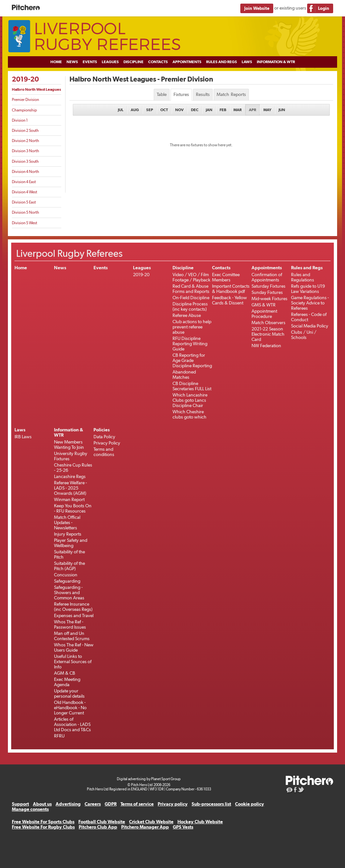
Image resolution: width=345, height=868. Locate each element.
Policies (102, 430)
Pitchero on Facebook (295, 790)
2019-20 (25, 79)
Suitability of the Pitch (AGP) (69, 566)
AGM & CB (65, 673)
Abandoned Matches (184, 374)
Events (90, 62)
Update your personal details (69, 693)
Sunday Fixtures (267, 292)
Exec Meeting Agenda (67, 682)
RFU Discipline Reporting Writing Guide (190, 344)
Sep (150, 110)
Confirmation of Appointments (267, 277)
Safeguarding (67, 581)
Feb (223, 110)
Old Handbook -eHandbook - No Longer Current (70, 708)
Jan (209, 110)
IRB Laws (23, 437)
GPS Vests (183, 827)
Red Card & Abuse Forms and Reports (191, 289)
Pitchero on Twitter (301, 790)
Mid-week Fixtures (269, 299)
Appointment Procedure (264, 314)
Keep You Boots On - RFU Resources (73, 508)
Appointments (187, 62)
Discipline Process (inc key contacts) (190, 306)
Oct (164, 110)
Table (162, 94)
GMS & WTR (264, 305)
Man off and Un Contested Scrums (72, 636)
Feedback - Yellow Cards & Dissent (229, 300)
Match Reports (231, 94)
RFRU (59, 736)
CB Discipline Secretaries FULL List (192, 386)
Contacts (158, 62)
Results (203, 94)
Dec (195, 110)
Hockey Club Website (200, 822)
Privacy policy (173, 804)
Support (20, 804)
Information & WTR (276, 62)
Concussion (66, 575)
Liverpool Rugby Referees (172, 36)
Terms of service (137, 804)
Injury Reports (68, 534)
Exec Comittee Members (226, 277)
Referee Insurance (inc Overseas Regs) (73, 607)
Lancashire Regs (70, 476)
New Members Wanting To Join (69, 445)
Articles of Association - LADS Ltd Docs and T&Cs (72, 724)
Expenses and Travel (74, 615)
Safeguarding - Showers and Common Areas (69, 592)
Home (56, 62)
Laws (247, 62)
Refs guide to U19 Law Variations (308, 289)
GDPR (111, 804)
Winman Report (69, 499)
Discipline (133, 62)
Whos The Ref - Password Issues (70, 624)
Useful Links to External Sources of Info (73, 662)
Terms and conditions (104, 452)
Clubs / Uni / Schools (304, 335)
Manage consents (30, 809)
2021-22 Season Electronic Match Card (268, 334)
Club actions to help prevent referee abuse (192, 327)
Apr (252, 110)
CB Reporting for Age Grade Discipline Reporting (192, 360)
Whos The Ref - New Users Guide (74, 647)
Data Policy (104, 437)
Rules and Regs (222, 62)
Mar (238, 110)
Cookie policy (250, 804)
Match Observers (268, 323)
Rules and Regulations (303, 277)
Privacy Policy (107, 443)
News (72, 62)
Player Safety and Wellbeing (71, 543)
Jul (121, 110)
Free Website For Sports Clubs (43, 822)
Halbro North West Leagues (36, 89)
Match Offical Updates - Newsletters (67, 522)
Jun (282, 110)
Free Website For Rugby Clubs (43, 827)
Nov (179, 110)
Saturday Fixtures (268, 286)
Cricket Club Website (151, 822)
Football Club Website (102, 822)
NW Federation (266, 346)
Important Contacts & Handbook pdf (231, 289)
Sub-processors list (211, 804)
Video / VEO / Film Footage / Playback (191, 277)
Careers (93, 804)
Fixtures (181, 94)
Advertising (68, 804)
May (267, 110)
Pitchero (26, 8)
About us (42, 804)
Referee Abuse (187, 315)
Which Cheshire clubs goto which (189, 414)
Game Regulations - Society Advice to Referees (310, 303)
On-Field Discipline (191, 298)
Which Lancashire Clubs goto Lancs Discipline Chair (190, 400)
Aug (135, 110)
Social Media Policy (310, 326)
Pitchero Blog (290, 790)
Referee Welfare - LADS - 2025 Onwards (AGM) (70, 488)
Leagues (110, 62)
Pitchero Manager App (145, 827)
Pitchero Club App (98, 827)
